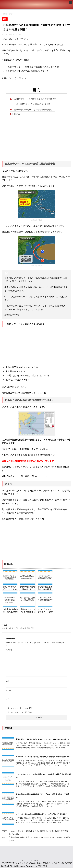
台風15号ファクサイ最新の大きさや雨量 (33, 104)
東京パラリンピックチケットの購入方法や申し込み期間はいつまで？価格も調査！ (44, 757)
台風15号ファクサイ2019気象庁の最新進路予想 (34, 99)
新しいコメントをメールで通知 (20, 708)
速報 (6, 625)
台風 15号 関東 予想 (11, 628)
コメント (9, 650)
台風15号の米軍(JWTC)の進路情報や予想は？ (34, 110)
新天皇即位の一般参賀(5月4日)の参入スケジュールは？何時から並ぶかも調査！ (43, 739)
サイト (8, 699)
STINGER (42, 866)
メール (9, 690)
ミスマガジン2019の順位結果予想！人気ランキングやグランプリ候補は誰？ (42, 814)
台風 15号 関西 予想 (27, 628)
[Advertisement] (36, 141)
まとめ (16, 114)
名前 (8, 681)
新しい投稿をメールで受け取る (20, 712)
